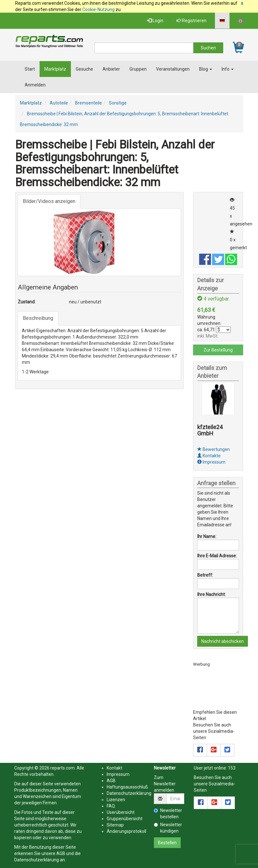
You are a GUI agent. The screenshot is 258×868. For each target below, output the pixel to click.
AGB (61, 853)
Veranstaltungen (173, 69)
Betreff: (205, 575)
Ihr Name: (207, 536)
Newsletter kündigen (168, 828)
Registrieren (192, 21)
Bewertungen (214, 449)
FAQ (111, 806)
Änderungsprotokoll (126, 831)
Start (30, 69)
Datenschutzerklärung (37, 860)
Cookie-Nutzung (98, 10)
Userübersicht (121, 812)
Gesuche (84, 69)
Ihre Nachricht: (211, 594)
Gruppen (138, 69)
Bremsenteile (88, 103)
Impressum (211, 462)
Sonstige (118, 103)
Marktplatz (55, 69)
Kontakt (114, 768)
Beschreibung (38, 318)
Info (228, 69)
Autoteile (59, 103)
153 (232, 768)
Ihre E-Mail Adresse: (217, 556)
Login (155, 21)
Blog (206, 69)
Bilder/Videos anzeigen (49, 201)
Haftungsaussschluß (127, 787)
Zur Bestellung (218, 350)
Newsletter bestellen (168, 814)
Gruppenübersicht (125, 819)
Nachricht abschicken (223, 641)
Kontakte (209, 456)
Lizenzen (116, 800)
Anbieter (111, 69)
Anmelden (35, 85)
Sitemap (115, 825)
